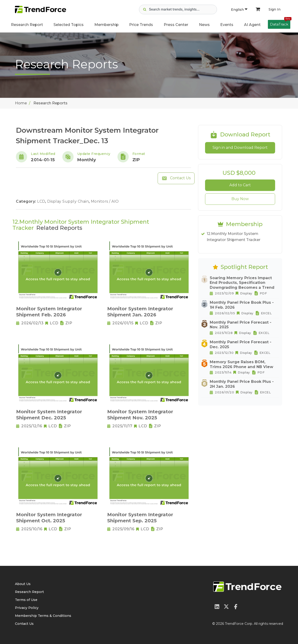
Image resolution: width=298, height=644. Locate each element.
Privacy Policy (27, 608)
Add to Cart (240, 185)
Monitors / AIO (105, 201)
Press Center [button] (176, 25)
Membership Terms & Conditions (43, 616)
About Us (23, 584)
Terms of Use (26, 600)
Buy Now (240, 199)
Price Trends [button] (141, 25)
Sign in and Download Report (240, 148)
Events (227, 25)
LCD (42, 201)
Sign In (275, 9)
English (239, 10)
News (204, 25)
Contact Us (176, 178)
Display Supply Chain (69, 201)
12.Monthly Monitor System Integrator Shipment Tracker (234, 237)
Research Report (27, 25)
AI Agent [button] (252, 25)
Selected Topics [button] (69, 25)
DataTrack (280, 23)
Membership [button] (106, 25)
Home (21, 103)
